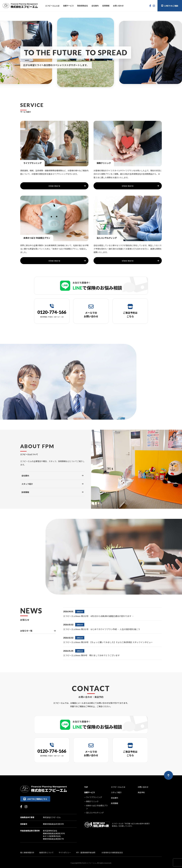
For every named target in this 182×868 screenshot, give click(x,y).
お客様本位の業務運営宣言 (112, 852)
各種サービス (68, 6)
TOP (86, 787)
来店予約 (141, 792)
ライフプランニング (94, 797)
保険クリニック (92, 801)
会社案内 (95, 6)
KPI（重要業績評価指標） (86, 852)
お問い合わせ (118, 6)
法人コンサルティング (95, 813)
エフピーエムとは (52, 6)
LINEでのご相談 (170, 6)
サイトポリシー (65, 852)
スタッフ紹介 (116, 792)
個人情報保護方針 (27, 852)
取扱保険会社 (83, 6)
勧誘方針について (47, 852)
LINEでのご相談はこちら (35, 799)
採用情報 (106, 6)
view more (67, 186)
